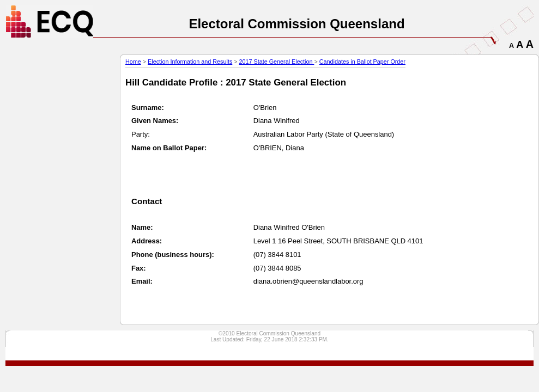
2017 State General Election (277, 62)
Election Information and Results (190, 62)
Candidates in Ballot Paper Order (362, 62)
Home (133, 62)
